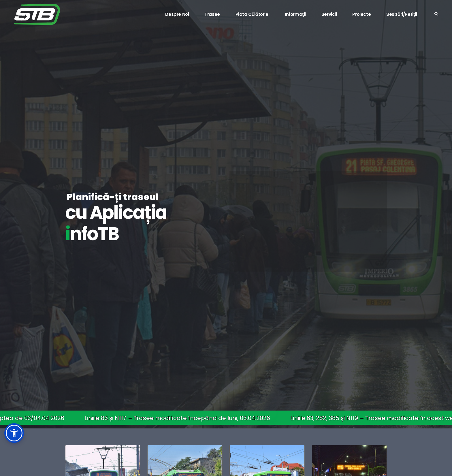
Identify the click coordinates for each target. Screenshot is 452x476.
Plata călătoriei (253, 14)
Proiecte (361, 14)
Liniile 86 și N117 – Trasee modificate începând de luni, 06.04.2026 (180, 418)
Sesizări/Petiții (402, 14)
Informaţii (295, 14)
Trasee (212, 14)
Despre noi (177, 14)
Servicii (329, 14)
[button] (14, 433)
